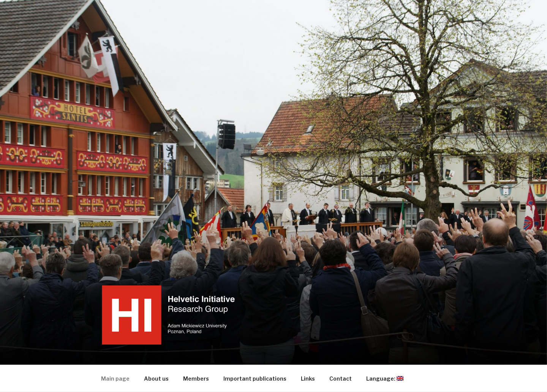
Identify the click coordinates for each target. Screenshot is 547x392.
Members (196, 379)
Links (308, 379)
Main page (115, 379)
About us (156, 379)
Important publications (255, 379)
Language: (388, 379)
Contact (341, 379)
